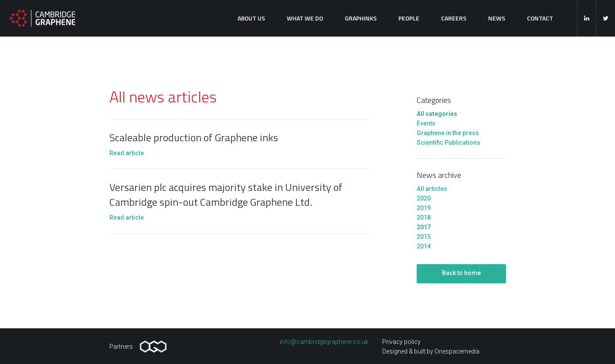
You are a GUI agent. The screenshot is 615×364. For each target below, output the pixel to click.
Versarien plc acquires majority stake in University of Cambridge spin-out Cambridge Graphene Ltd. (226, 194)
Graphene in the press (448, 133)
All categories (437, 114)
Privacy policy (401, 342)
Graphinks (361, 18)
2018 (424, 218)
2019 (424, 208)
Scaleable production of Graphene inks (194, 137)
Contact (540, 18)
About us (251, 18)
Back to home (461, 273)
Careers (454, 18)
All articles (432, 189)
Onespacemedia (457, 351)
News (497, 18)
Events (426, 123)
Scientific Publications (449, 143)
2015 (424, 237)
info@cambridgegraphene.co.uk (324, 342)
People (409, 18)
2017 (424, 227)
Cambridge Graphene (42, 18)
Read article (127, 153)
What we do (305, 18)
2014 (424, 246)
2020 (424, 198)
